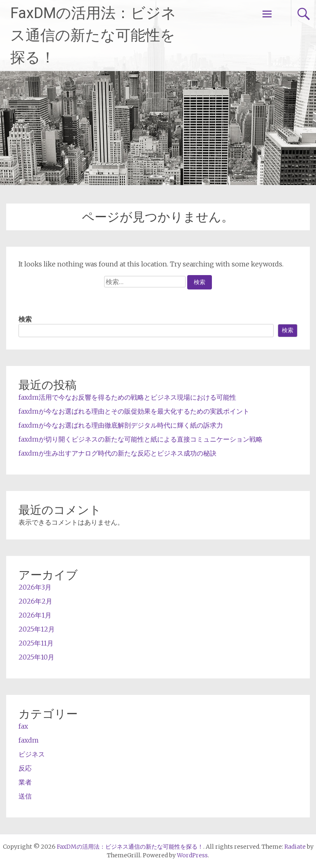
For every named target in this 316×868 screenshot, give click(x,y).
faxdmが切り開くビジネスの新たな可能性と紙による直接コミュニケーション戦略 (141, 439)
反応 (25, 768)
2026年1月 (35, 615)
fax (23, 726)
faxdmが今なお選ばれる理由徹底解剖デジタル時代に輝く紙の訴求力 (121, 425)
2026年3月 (35, 587)
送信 (25, 796)
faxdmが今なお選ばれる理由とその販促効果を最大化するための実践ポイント (134, 411)
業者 (25, 782)
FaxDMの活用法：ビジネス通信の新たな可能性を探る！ (93, 35)
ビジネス (32, 754)
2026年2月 (35, 601)
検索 (25, 319)
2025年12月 (37, 629)
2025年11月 (36, 643)
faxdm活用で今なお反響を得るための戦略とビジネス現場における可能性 (127, 397)
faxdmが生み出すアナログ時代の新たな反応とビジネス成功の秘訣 (117, 453)
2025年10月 (36, 657)
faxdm (29, 740)
